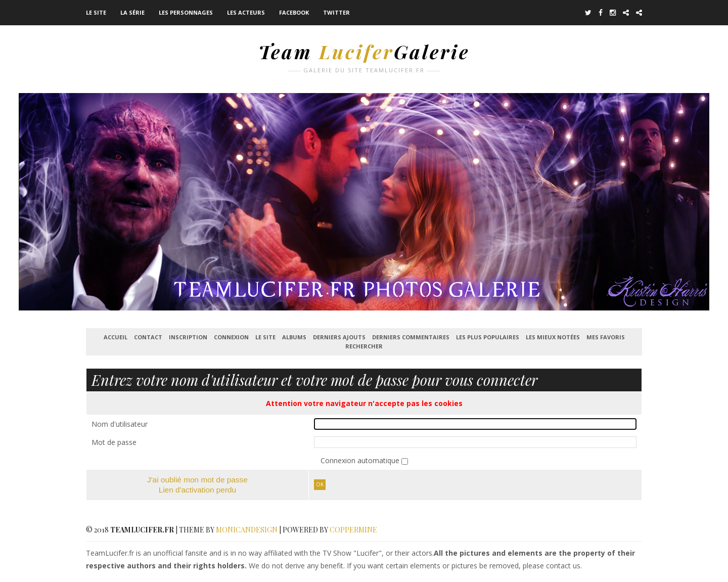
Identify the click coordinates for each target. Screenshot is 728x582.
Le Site (96, 12)
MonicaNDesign (247, 530)
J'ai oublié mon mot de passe (197, 480)
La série (132, 12)
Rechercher (364, 346)
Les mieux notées (553, 337)
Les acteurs (246, 12)
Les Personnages (186, 12)
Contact (148, 337)
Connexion (231, 337)
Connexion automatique (361, 460)
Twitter (336, 12)
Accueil (116, 337)
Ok (320, 484)
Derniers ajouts (339, 337)
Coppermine (353, 530)
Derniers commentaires (411, 337)
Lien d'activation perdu (198, 490)
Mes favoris (606, 337)
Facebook (294, 12)
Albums (294, 337)
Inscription (188, 337)
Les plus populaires (488, 337)
